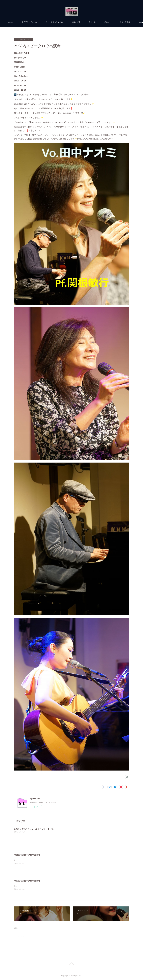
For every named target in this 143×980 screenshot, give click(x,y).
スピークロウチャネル (66, 22)
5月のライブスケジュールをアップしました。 (35, 829)
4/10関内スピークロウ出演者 (27, 881)
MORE (118, 22)
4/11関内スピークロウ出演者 (27, 855)
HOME (22, 22)
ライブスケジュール (41, 22)
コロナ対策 (88, 22)
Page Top (71, 964)
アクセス (104, 22)
